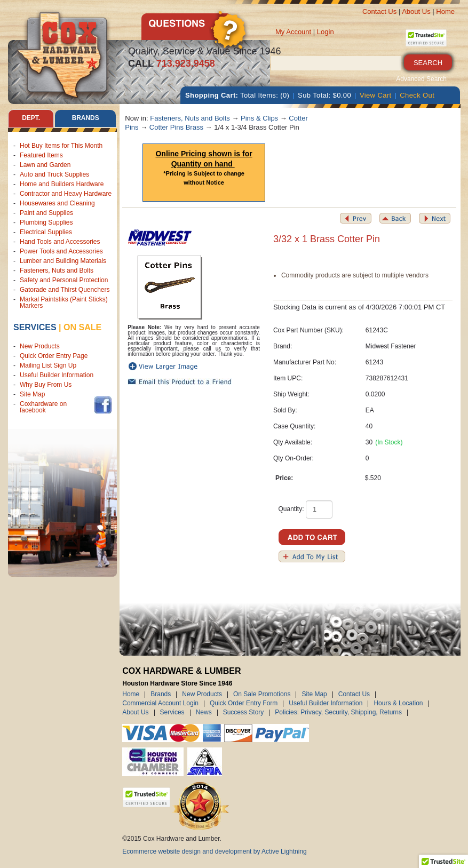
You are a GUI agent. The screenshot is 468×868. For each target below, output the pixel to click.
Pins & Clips (259, 118)
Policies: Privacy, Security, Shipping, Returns (338, 713)
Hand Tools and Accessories (60, 242)
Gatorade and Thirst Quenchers (65, 290)
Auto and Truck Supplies (54, 174)
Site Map (32, 394)
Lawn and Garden (45, 165)
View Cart (376, 95)
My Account (293, 32)
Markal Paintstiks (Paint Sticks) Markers (64, 302)
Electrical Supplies (46, 232)
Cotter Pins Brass (176, 127)
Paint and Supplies (46, 213)
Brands (161, 695)
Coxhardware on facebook (43, 407)
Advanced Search (421, 79)
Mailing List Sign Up (48, 365)
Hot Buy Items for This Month (61, 146)
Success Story (244, 713)
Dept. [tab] (31, 118)
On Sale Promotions (262, 695)
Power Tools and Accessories (61, 251)
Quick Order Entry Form (244, 704)
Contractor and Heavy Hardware (66, 194)
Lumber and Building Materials (63, 261)
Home (445, 11)
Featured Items (41, 155)
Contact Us (379, 11)
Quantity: (291, 509)
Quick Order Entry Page (54, 356)
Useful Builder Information (57, 375)
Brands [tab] (85, 118)
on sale (82, 327)
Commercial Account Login (160, 704)
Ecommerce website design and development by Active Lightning (215, 851)
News (204, 713)
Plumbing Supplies (46, 222)
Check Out (417, 95)
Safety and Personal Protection (64, 280)
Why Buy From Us (46, 385)
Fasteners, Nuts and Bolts (57, 270)
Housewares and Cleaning (57, 203)
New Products (40, 346)
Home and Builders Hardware (62, 184)
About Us (416, 11)
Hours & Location (398, 704)
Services (35, 327)
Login (326, 32)
